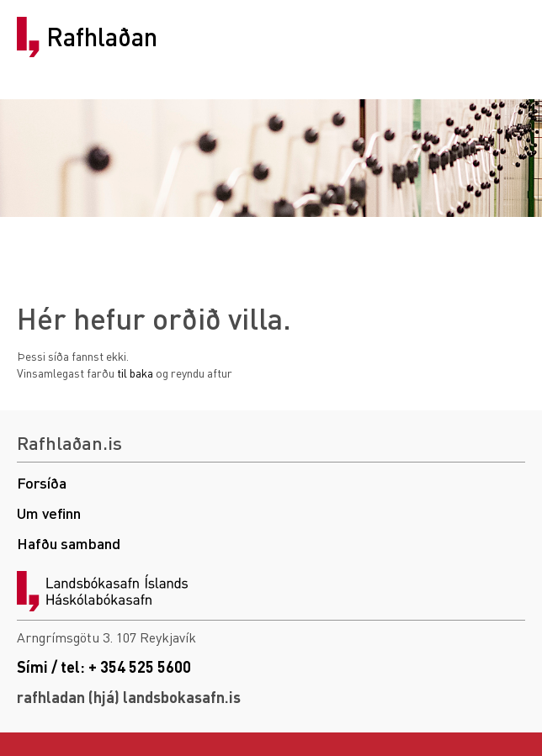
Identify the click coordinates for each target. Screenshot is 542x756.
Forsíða (42, 482)
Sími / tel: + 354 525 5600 (104, 666)
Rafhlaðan (102, 37)
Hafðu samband (69, 543)
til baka (135, 373)
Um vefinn (49, 513)
